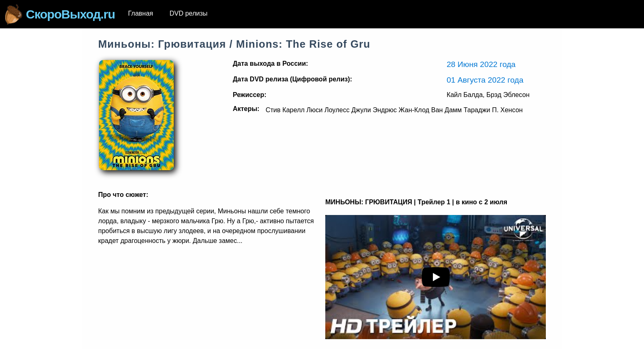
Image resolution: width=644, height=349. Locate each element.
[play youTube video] (436, 277)
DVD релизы (189, 13)
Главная (141, 13)
